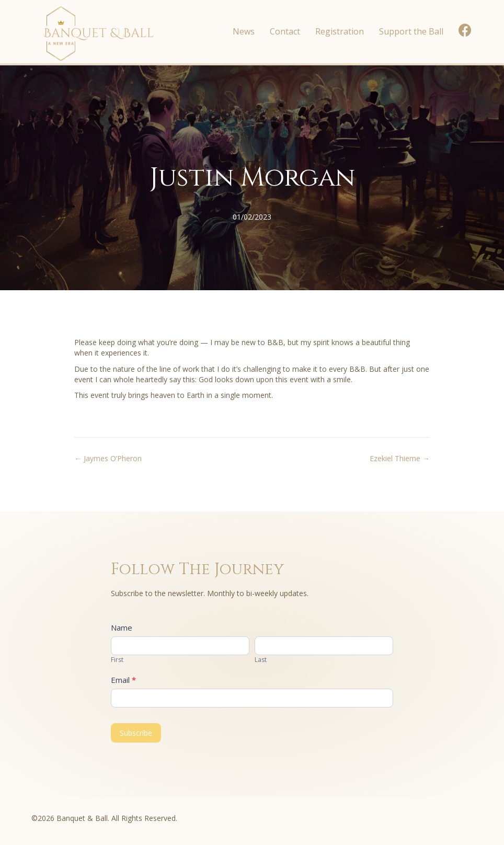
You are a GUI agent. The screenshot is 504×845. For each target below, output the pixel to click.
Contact (285, 31)
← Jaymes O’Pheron (108, 458)
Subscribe (136, 733)
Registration (340, 31)
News (244, 31)
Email (123, 680)
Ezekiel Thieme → (400, 458)
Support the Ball (411, 31)
